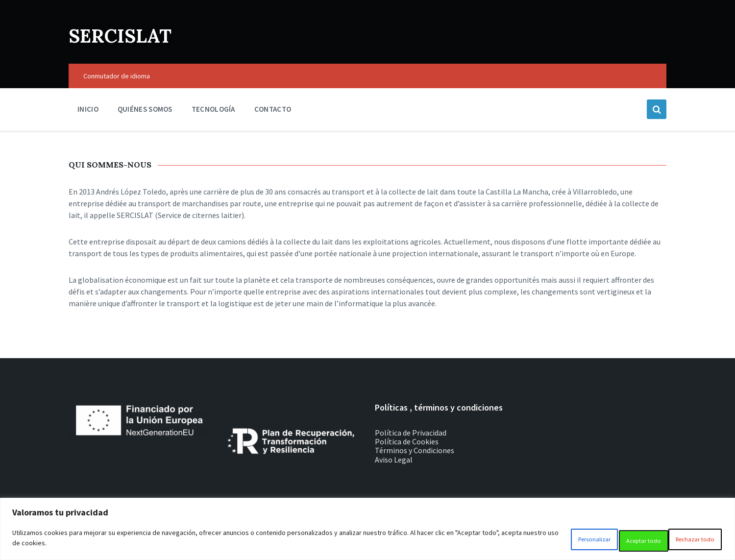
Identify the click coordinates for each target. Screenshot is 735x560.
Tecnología (213, 109)
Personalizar (543, 541)
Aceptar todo (689, 541)
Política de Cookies (407, 441)
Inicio (88, 109)
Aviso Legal (394, 460)
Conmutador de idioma (117, 76)
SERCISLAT (133, 34)
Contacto (273, 109)
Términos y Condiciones (415, 450)
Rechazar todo (615, 541)
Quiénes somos (145, 109)
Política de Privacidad (411, 433)
